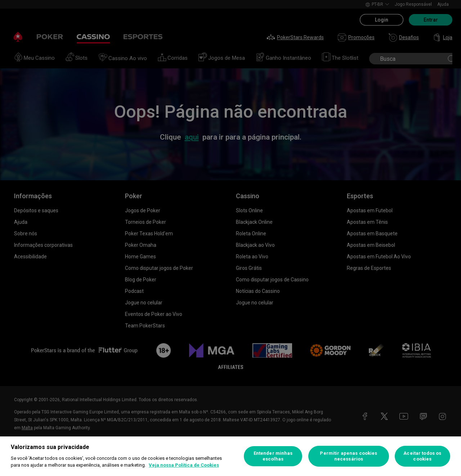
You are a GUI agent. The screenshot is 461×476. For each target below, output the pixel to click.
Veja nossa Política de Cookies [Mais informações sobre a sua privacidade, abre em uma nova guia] (184, 465)
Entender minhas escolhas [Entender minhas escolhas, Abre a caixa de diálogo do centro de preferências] (273, 456)
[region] (230, 456)
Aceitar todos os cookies (422, 456)
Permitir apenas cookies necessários (348, 456)
